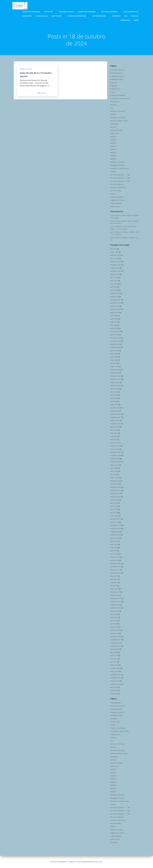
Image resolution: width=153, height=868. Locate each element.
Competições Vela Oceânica (120, 99)
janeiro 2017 (114, 595)
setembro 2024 (115, 309)
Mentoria (113, 127)
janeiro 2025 (114, 297)
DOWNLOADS (125, 20)
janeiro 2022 (114, 411)
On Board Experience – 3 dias (120, 181)
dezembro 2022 (116, 376)
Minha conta (114, 133)
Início (136, 20)
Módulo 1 (113, 137)
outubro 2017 (115, 570)
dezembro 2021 (116, 414)
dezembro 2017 (116, 564)
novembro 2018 (116, 529)
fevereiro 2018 (115, 557)
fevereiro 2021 (115, 446)
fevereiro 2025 (115, 293)
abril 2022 (113, 401)
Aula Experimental (131, 12)
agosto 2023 (114, 351)
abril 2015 (113, 662)
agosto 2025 (114, 274)
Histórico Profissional (117, 111)
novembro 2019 (116, 490)
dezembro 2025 (116, 262)
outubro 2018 (115, 532)
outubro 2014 (115, 681)
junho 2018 (114, 544)
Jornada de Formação (88, 12)
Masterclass (58, 16)
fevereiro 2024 (115, 332)
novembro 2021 (116, 417)
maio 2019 (114, 509)
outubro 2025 (115, 268)
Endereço (116, 16)
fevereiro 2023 (115, 370)
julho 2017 (114, 576)
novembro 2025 (116, 265)
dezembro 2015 (116, 637)
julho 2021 (114, 430)
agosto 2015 (114, 649)
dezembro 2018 (116, 525)
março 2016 (114, 627)
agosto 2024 (114, 313)
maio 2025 (114, 284)
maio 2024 (114, 322)
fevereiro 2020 (115, 481)
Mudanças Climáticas (117, 162)
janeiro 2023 (114, 373)
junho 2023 (114, 357)
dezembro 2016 (116, 598)
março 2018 (114, 554)
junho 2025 (114, 281)
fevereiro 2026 (115, 255)
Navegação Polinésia (117, 165)
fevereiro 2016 (115, 630)
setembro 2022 (115, 386)
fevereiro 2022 (115, 408)
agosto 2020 (114, 465)
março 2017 (114, 589)
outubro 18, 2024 (26, 69)
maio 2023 (114, 360)
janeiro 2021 (114, 449)
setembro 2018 (115, 535)
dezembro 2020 (116, 452)
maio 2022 (114, 398)
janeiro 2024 (114, 335)
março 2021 (114, 443)
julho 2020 (114, 468)
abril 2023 (113, 363)
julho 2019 (114, 503)
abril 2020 (113, 475)
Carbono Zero (115, 89)
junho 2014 (114, 691)
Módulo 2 (113, 143)
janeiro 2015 (114, 672)
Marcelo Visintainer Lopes (119, 121)
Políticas (135, 16)
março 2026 (114, 252)
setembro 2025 (115, 271)
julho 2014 (114, 687)
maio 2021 (114, 436)
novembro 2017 (116, 567)
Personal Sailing (116, 191)
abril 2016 (113, 624)
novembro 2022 (116, 379)
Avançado (114, 83)
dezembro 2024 (116, 300)
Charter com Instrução (118, 95)
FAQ (126, 16)
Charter (113, 92)
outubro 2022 (115, 382)
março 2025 (114, 290)
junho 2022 (114, 395)
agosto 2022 (114, 389)
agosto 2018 (114, 538)
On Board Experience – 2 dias (120, 178)
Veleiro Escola (42, 16)
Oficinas (113, 172)
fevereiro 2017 (115, 592)
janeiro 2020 (114, 484)
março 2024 (114, 328)
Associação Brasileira (31, 12)
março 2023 (114, 366)
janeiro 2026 (114, 258)
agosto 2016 (114, 611)
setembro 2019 (115, 497)
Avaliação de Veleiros (117, 76)
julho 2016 (114, 614)
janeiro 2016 (114, 633)
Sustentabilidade (100, 16)
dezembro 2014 (116, 675)
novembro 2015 (116, 640)
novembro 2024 (116, 303)
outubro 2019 (115, 494)
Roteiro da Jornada (111, 12)
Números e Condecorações (120, 168)
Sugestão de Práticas (117, 200)
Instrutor (50, 12)
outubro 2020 (115, 459)
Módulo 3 (113, 149)
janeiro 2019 (114, 522)
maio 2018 (114, 548)
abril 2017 (113, 586)
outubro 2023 (115, 344)
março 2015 (114, 665)
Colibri (100, 862)
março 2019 (114, 516)
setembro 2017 (115, 573)
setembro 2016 (115, 608)
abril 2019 (113, 513)
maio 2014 (114, 694)
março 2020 (114, 478)
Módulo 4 (113, 156)
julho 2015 (114, 652)
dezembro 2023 (116, 338)
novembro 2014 (116, 678)
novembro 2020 (116, 455)
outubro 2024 (115, 306)
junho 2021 (114, 433)
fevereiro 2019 (115, 519)
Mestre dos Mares (116, 130)
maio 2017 (114, 583)
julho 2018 (114, 541)
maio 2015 (114, 659)
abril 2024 (113, 325)
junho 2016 (114, 617)
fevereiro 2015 (115, 668)
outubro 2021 (115, 421)
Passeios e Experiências (78, 16)
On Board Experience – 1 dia (120, 175)
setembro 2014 (115, 684)
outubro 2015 (115, 643)
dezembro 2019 (116, 487)
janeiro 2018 (114, 560)
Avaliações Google (66, 12)
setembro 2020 (115, 462)
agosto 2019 (114, 500)
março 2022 (114, 405)
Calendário (27, 16)
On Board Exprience (117, 184)
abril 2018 (113, 551)
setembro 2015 (115, 646)
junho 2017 (114, 579)
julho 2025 (114, 278)
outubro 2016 (115, 605)
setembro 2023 (115, 347)
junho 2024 (114, 319)
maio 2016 (114, 621)
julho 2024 (114, 316)
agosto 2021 (114, 427)
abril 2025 (113, 287)
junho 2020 (114, 471)
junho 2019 (114, 506)
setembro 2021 (115, 424)
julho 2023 (114, 354)
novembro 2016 (116, 602)
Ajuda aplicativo (116, 703)
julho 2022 (114, 392)
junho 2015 (114, 656)
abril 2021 (113, 440)
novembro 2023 (116, 341)
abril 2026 (113, 249)
